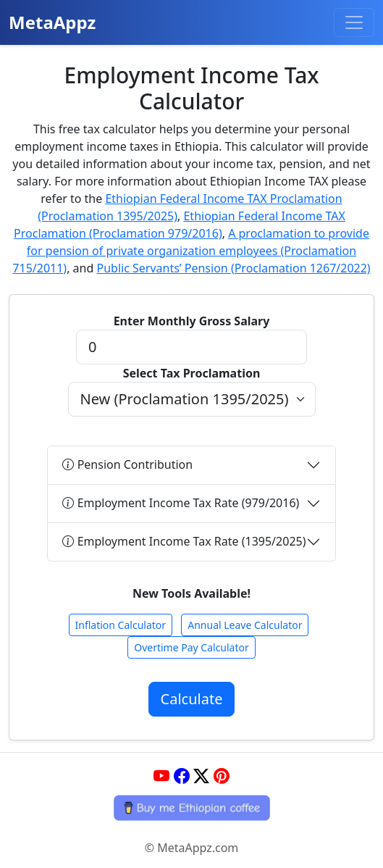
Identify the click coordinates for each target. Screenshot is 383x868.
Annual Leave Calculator (245, 625)
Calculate (192, 699)
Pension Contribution (127, 464)
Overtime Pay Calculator (191, 647)
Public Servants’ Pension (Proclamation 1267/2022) (233, 268)
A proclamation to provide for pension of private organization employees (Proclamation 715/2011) (191, 251)
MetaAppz (52, 22)
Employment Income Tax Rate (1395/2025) (184, 541)
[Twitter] (201, 776)
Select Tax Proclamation (192, 373)
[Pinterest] (222, 776)
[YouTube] (161, 776)
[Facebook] (182, 776)
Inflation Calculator (121, 625)
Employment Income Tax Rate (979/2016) (181, 503)
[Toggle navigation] (354, 22)
